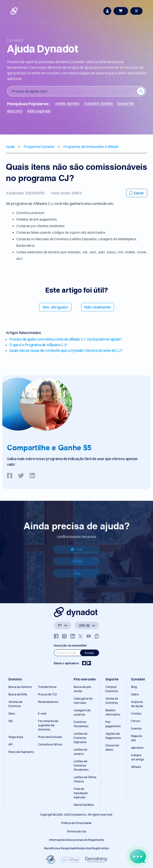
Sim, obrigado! (55, 307)
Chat (77, 549)
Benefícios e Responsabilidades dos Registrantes (77, 848)
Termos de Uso (76, 831)
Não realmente (98, 307)
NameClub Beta (84, 805)
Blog (77, 573)
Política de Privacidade (76, 823)
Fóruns (77, 561)
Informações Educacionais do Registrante (76, 840)
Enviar (89, 653)
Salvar (137, 193)
